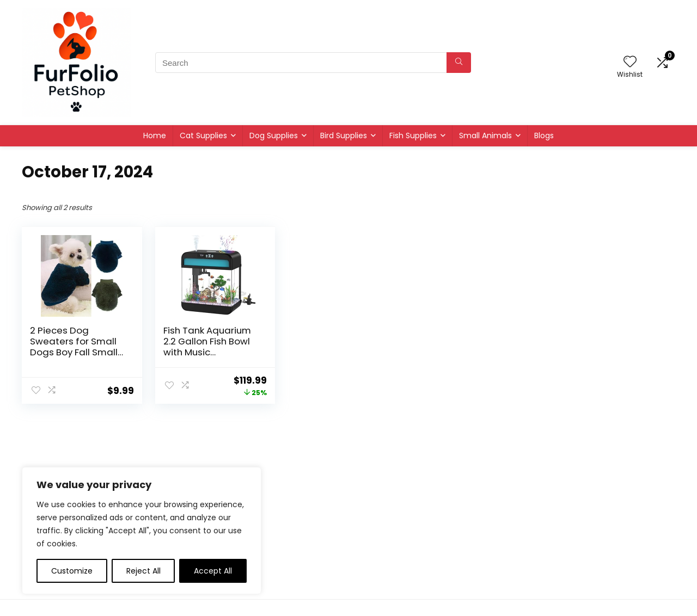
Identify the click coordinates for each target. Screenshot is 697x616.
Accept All (213, 571)
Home (155, 135)
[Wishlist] (630, 62)
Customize (72, 571)
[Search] (459, 63)
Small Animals (485, 135)
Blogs (544, 135)
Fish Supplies (413, 135)
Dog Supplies (274, 135)
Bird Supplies (344, 135)
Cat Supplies (203, 135)
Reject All (143, 571)
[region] (142, 531)
